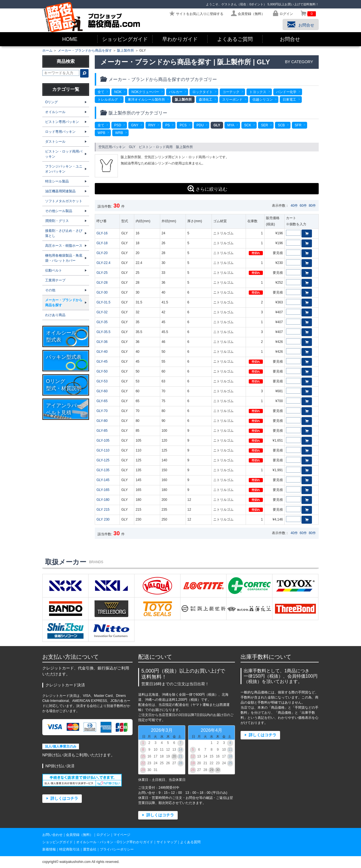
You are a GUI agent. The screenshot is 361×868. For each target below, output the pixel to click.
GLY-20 (102, 253)
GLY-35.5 (103, 332)
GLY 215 (103, 510)
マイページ (122, 835)
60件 (303, 206)
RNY (152, 125)
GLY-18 (102, 243)
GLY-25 (102, 273)
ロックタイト (202, 92)
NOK (118, 92)
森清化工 (206, 100)
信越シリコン (263, 100)
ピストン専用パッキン (62, 122)
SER (264, 125)
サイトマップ (167, 842)
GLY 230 (103, 519)
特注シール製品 (57, 181)
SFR (298, 125)
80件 (312, 206)
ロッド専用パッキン (60, 132)
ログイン (103, 835)
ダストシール (55, 142)
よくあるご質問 (235, 39)
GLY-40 (102, 352)
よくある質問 (190, 842)
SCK (248, 125)
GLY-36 (102, 342)
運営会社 (90, 849)
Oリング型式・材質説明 (64, 385)
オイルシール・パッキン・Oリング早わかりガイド (115, 842)
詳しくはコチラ (64, 798)
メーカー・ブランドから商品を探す (85, 50)
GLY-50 (102, 371)
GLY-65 (102, 401)
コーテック (231, 92)
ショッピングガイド (125, 39)
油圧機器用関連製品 (60, 191)
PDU (200, 125)
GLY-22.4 (103, 263)
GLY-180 (103, 500)
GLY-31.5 (103, 302)
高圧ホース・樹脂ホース (64, 246)
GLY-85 (102, 431)
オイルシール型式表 (61, 336)
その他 (50, 290)
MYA (231, 125)
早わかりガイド (180, 39)
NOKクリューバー (145, 92)
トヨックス (258, 92)
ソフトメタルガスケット (64, 201)
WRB (119, 133)
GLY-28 (102, 283)
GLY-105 (103, 440)
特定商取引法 (69, 849)
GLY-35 (102, 322)
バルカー (176, 92)
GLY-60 (102, 391)
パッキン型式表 (64, 357)
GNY (135, 125)
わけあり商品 (55, 315)
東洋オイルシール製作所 (146, 100)
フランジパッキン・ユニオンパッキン (64, 169)
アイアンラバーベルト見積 (64, 409)
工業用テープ (55, 280)
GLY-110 (103, 450)
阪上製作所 (126, 50)
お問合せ (290, 39)
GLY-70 (102, 411)
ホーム (47, 50)
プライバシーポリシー (117, 849)
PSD (118, 125)
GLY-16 (102, 233)
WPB (101, 133)
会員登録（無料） (80, 835)
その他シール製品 (59, 211)
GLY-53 (102, 381)
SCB (281, 125)
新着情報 (49, 849)
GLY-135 (103, 470)
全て (101, 92)
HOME (70, 39)
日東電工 (289, 100)
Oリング (51, 102)
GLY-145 (103, 480)
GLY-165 (103, 490)
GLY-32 (102, 312)
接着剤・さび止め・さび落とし (64, 233)
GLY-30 (102, 292)
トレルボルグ (108, 100)
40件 (294, 206)
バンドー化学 (286, 92)
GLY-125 (103, 460)
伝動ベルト (54, 270)
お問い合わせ (52, 835)
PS (168, 125)
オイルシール (55, 112)
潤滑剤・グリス (57, 221)
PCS (183, 125)
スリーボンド (232, 100)
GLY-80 (102, 421)
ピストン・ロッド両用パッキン (64, 154)
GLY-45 (102, 362)
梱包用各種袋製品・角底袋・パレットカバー (64, 258)
